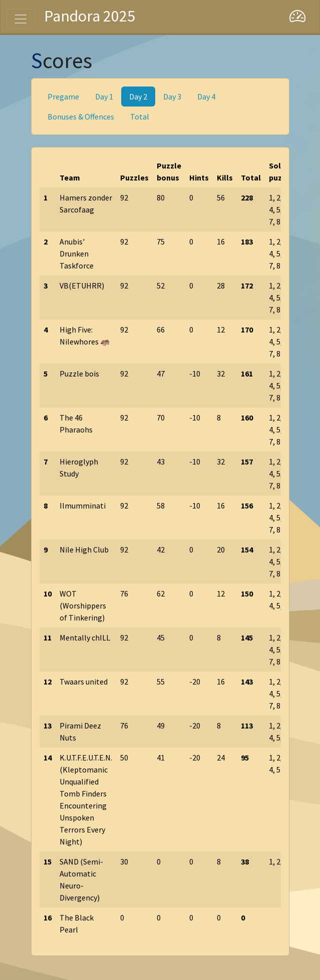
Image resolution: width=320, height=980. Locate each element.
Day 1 (104, 96)
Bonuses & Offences (81, 116)
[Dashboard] (297, 16)
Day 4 (206, 96)
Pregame (63, 96)
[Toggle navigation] (21, 19)
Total (140, 116)
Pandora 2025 (90, 16)
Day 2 (138, 96)
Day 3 (172, 96)
